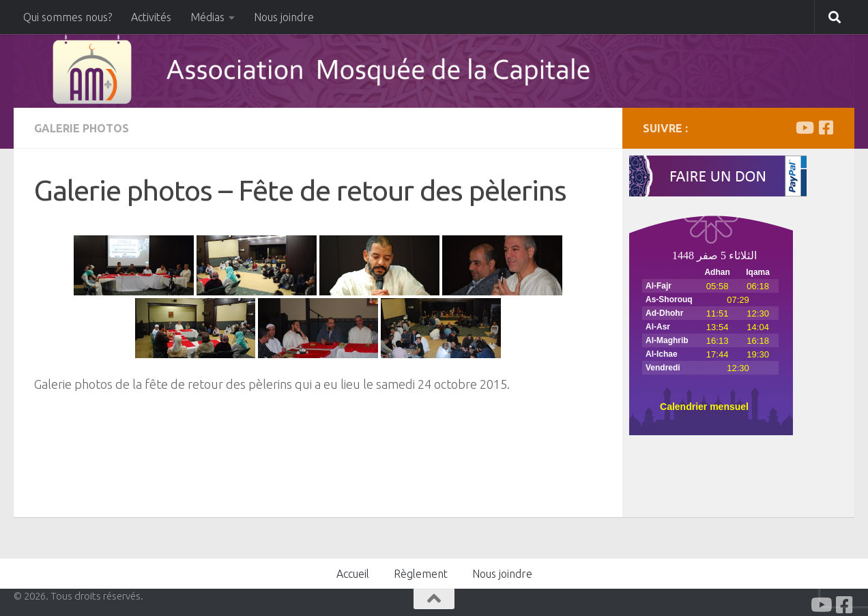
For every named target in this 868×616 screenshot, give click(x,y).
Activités (151, 17)
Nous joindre (284, 17)
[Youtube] (804, 128)
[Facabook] (826, 128)
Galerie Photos (82, 128)
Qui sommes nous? (68, 17)
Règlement (421, 574)
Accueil (353, 574)
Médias (207, 17)
